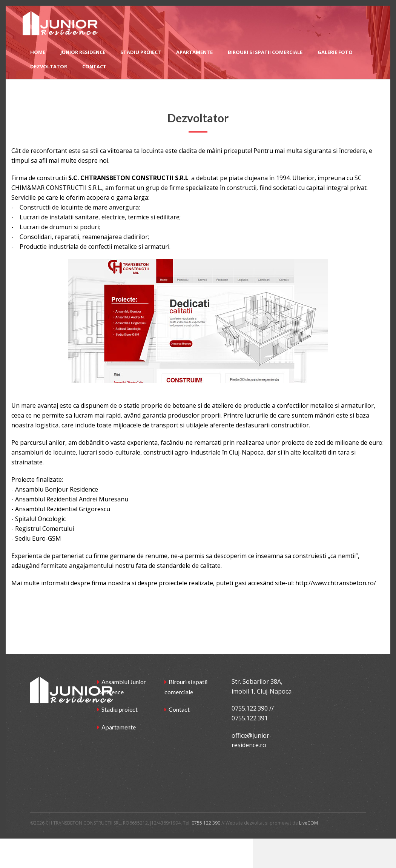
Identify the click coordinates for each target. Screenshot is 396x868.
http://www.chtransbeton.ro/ (336, 583)
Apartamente (119, 727)
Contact (179, 709)
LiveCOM (309, 823)
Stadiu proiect (120, 709)
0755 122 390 (206, 823)
